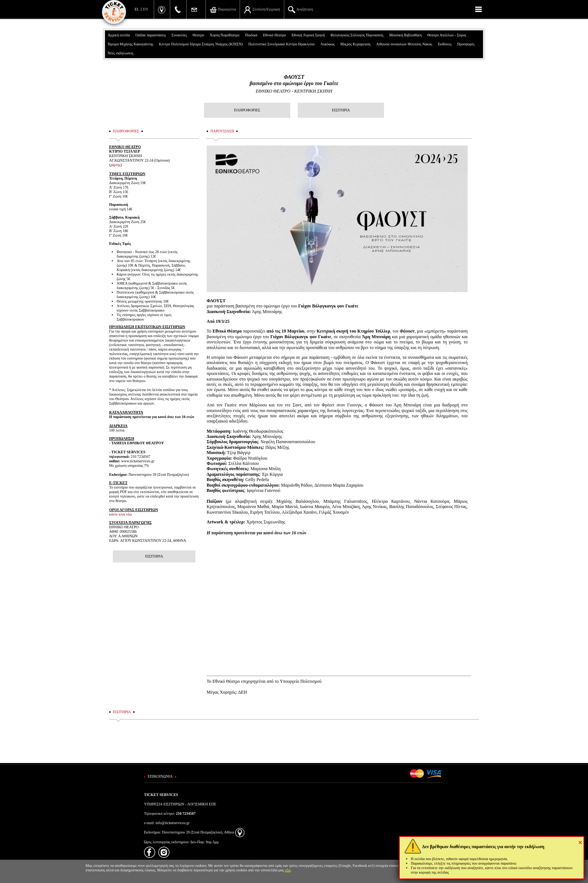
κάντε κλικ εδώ (121, 514)
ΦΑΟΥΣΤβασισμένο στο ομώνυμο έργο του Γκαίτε (294, 80)
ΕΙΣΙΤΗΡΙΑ (341, 110)
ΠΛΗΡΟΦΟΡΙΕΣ (247, 110)
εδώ (288, 870)
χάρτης (115, 165)
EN (145, 9)
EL (137, 9)
